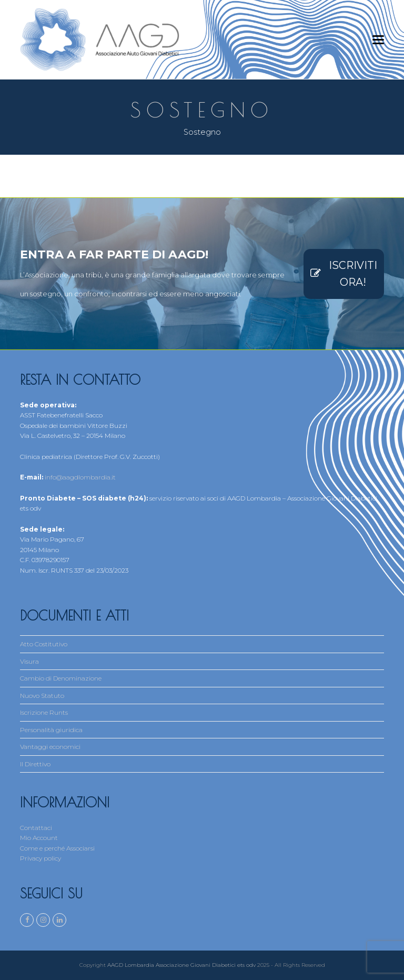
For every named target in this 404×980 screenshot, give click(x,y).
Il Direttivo (35, 764)
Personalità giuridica (51, 730)
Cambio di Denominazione (61, 678)
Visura (29, 661)
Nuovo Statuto (42, 696)
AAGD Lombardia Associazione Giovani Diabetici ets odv (181, 965)
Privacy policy (41, 858)
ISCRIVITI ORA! (344, 274)
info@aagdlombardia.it (80, 477)
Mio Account (39, 838)
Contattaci (36, 828)
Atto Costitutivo (44, 644)
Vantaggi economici (50, 747)
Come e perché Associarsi (57, 848)
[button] (378, 40)
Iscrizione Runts (44, 712)
